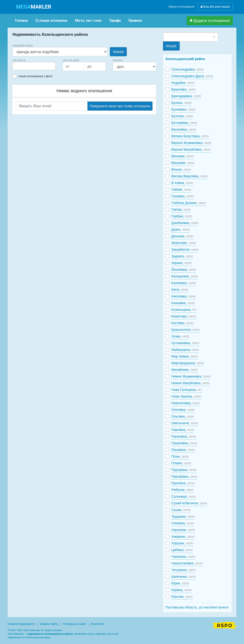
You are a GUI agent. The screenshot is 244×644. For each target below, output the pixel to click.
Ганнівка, (182, 196)
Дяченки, (182, 236)
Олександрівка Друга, (192, 76)
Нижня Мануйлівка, (190, 383)
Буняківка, (183, 109)
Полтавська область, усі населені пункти (197, 607)
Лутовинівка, (185, 343)
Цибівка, (182, 550)
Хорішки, (182, 543)
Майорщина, (185, 350)
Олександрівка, (187, 69)
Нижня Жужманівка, (191, 376)
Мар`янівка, (184, 356)
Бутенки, (182, 116)
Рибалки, (182, 490)
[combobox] (34, 66)
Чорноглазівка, (187, 563)
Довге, (180, 230)
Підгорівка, (184, 470)
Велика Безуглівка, (190, 136)
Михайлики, (184, 370)
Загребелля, (185, 250)
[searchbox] (21, 66)
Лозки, (180, 336)
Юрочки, (182, 597)
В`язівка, (182, 183)
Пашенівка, (184, 443)
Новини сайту (49, 624)
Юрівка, (181, 590)
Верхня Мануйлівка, (191, 149)
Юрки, (180, 583)
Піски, (180, 456)
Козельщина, (184, 310)
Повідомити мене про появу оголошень (120, 106)
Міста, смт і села (88, 20)
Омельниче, (185, 423)
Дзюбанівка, (185, 223)
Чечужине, (183, 570)
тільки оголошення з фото (35, 76)
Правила (135, 20)
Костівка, (182, 323)
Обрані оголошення (181, 7)
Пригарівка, (184, 476)
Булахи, (181, 103)
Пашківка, (183, 450)
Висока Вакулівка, (189, 176)
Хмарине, (183, 537)
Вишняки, (183, 163)
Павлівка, (183, 430)
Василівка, (184, 129)
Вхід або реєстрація (215, 7)
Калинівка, (184, 283)
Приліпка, (183, 483)
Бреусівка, (183, 89)
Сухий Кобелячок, (189, 503)
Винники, (182, 156)
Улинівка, (183, 523)
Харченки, (183, 530)
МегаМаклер (16, 634)
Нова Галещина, (187, 390)
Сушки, (181, 510)
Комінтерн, (184, 316)
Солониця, (184, 496)
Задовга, (182, 256)
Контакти (97, 624)
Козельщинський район (185, 59)
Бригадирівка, (186, 96)
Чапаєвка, (183, 557)
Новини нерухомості (21, 624)
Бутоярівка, (184, 123)
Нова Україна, (186, 396)
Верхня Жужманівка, (191, 143)
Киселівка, (183, 296)
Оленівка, (183, 410)
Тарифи (115, 20)
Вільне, (181, 169)
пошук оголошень (51, 20)
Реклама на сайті (74, 624)
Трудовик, (183, 516)
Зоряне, (181, 263)
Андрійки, (183, 83)
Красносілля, (186, 330)
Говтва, (181, 210)
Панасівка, (184, 436)
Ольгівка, (183, 416)
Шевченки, (183, 577)
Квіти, (180, 290)
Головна (21, 20)
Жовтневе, (184, 243)
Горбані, (182, 216)
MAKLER (34, 7)
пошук (118, 52)
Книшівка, (183, 303)
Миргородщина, (188, 363)
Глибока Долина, (188, 203)
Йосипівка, (184, 270)
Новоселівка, (185, 403)
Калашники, (185, 276)
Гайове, (181, 189)
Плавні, (181, 463)
